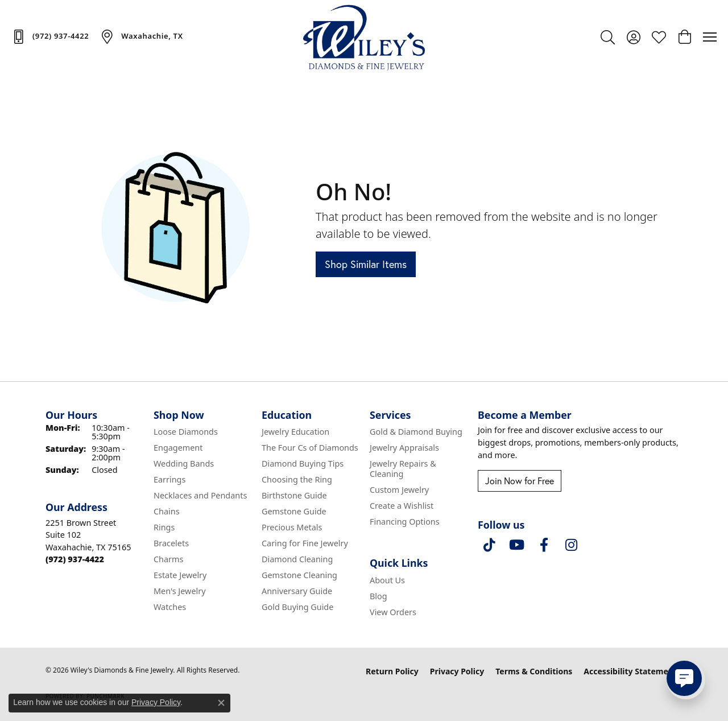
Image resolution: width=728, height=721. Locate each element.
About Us (387, 580)
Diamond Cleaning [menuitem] (297, 559)
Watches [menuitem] (170, 607)
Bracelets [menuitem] (171, 543)
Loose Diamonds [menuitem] (186, 432)
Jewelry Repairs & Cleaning (403, 469)
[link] (50, 36)
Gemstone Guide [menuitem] (294, 511)
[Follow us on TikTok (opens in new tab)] (489, 545)
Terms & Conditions (534, 671)
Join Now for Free (520, 481)
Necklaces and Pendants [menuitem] (200, 495)
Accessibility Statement (630, 671)
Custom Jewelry (399, 490)
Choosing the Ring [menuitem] (297, 479)
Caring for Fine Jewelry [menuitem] (305, 543)
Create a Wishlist (402, 506)
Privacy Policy (457, 671)
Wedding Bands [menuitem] (184, 463)
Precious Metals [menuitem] (292, 527)
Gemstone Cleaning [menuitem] (299, 575)
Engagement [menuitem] (178, 448)
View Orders (393, 612)
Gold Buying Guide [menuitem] (297, 607)
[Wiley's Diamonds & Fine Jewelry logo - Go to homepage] (364, 37)
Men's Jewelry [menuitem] (180, 591)
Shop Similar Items (366, 264)
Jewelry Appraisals (404, 448)
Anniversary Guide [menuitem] (297, 591)
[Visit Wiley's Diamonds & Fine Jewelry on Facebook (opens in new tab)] (544, 545)
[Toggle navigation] (710, 37)
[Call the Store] (75, 559)
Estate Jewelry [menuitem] (180, 575)
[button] (608, 37)
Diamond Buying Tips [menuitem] (303, 463)
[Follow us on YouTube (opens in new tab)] (516, 545)
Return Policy (392, 671)
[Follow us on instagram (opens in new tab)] (571, 545)
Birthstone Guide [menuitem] (294, 495)
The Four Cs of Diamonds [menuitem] (310, 448)
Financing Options (405, 522)
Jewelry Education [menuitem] (295, 432)
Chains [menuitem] (167, 511)
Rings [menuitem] (164, 527)
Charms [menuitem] (168, 559)
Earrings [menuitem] (169, 479)
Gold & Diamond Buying (416, 432)
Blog (379, 596)
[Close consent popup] (221, 703)
